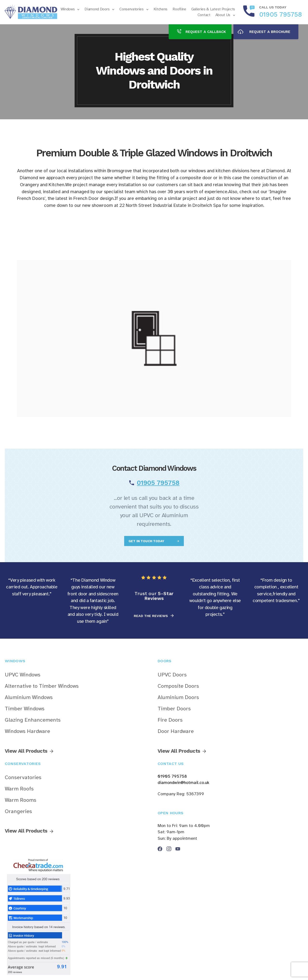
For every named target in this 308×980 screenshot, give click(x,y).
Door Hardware (176, 731)
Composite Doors (178, 686)
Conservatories (132, 9)
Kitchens (160, 9)
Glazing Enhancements (33, 720)
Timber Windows (25, 709)
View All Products (26, 751)
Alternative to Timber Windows (42, 686)
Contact (204, 15)
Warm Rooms (21, 800)
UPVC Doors (172, 675)
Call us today (273, 7)
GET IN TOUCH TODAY (147, 541)
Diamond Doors (97, 9)
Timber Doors (174, 709)
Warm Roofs (19, 789)
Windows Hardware (27, 731)
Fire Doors (170, 720)
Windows (68, 9)
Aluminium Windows (29, 697)
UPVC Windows (23, 675)
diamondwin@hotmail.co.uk (183, 783)
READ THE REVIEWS (151, 616)
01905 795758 (281, 14)
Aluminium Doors (178, 697)
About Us (223, 15)
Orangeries (18, 811)
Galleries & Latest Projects (213, 9)
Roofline (179, 9)
